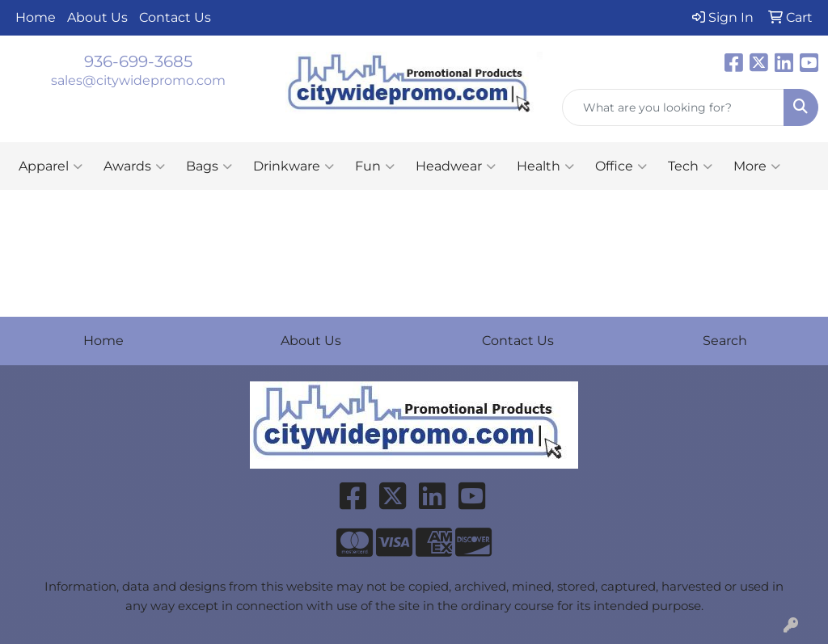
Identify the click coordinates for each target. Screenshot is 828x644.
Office (621, 166)
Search (725, 341)
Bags (209, 166)
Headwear (456, 166)
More (757, 166)
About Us (97, 17)
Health (545, 166)
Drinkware (294, 166)
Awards (134, 166)
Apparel (51, 166)
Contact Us (175, 17)
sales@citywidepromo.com (138, 80)
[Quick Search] (673, 107)
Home (36, 17)
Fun (375, 166)
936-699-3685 (138, 61)
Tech (690, 166)
